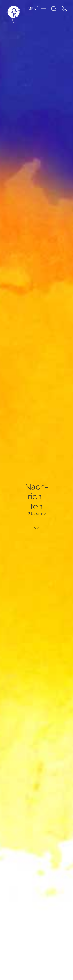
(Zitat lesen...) (37, 514)
